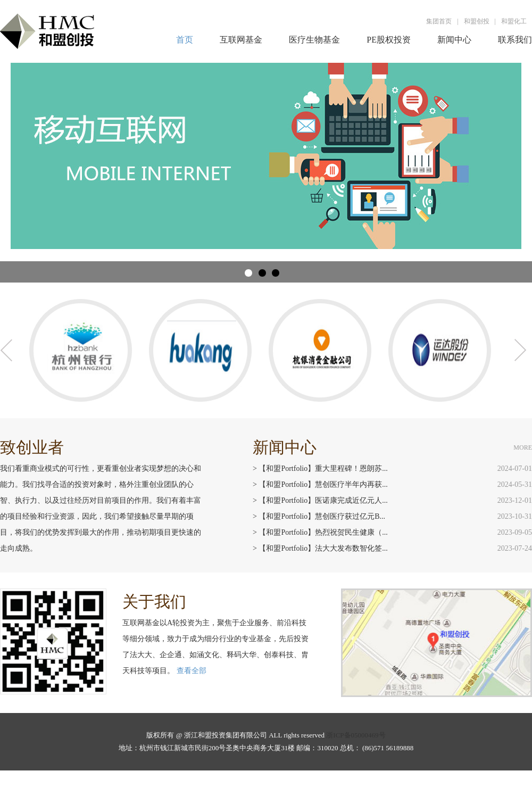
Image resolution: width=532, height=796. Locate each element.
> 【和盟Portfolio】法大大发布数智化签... (320, 548)
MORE (523, 447)
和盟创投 (477, 21)
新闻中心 (454, 40)
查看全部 (192, 671)
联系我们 (515, 40)
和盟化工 (514, 21)
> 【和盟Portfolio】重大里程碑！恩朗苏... (320, 469)
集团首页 (439, 21)
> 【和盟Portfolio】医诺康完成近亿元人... (320, 500)
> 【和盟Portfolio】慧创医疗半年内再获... (320, 484)
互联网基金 (241, 40)
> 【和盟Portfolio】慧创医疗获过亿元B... (319, 516)
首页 (185, 40)
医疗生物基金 (314, 40)
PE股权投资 (389, 40)
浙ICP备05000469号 (356, 735)
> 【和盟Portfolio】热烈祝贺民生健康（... (320, 532)
